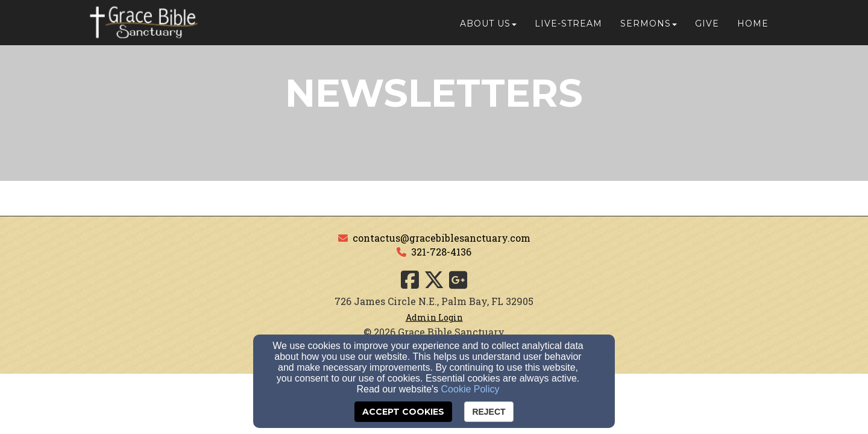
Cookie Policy (470, 389)
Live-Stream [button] (568, 25)
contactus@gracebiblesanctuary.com (442, 238)
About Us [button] (488, 25)
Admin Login (434, 317)
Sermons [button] (649, 25)
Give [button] (707, 25)
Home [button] (753, 25)
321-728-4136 (441, 252)
